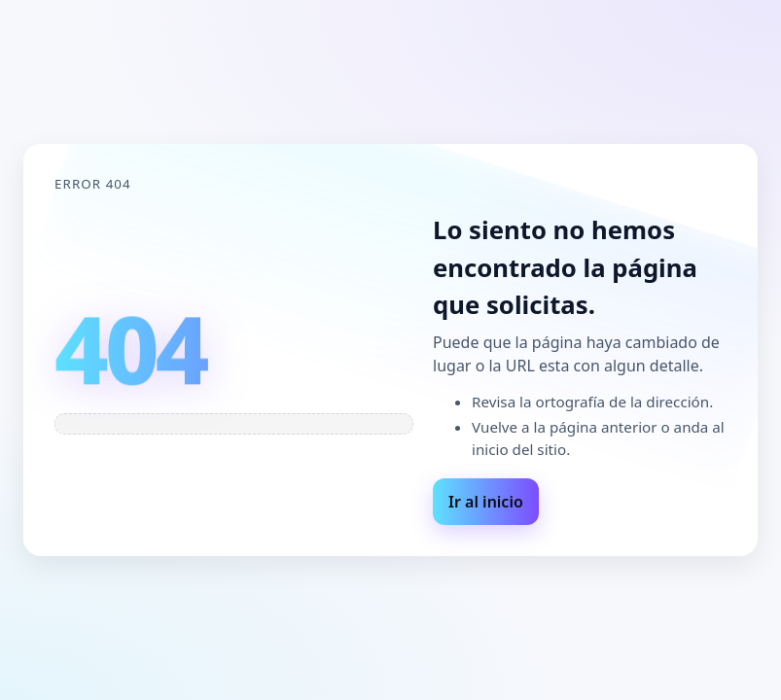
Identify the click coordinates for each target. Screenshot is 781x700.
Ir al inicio (486, 502)
